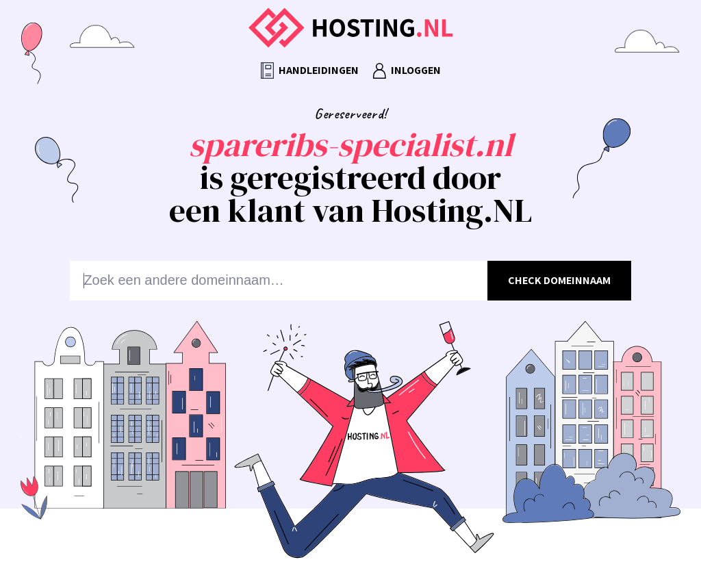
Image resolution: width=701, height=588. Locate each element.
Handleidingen (310, 71)
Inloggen (407, 71)
